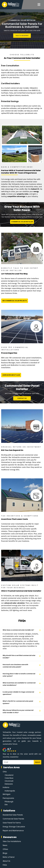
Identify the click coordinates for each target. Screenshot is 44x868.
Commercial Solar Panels (13, 819)
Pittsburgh (9, 802)
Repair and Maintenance (13, 831)
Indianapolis (10, 791)
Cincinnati (9, 781)
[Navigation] (39, 5)
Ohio (5, 772)
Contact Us (22, 398)
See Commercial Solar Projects (15, 301)
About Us (6, 861)
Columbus (9, 778)
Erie (6, 805)
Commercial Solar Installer (22, 222)
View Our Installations (12, 841)
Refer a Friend (9, 857)
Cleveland (9, 775)
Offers (5, 849)
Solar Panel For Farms (12, 823)
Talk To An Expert (22, 36)
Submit (37, 762)
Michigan (7, 794)
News (5, 845)
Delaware (9, 784)
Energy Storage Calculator (14, 827)
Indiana (6, 787)
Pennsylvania (8, 798)
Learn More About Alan (11, 375)
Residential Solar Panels (13, 815)
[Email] (18, 762)
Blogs (5, 853)
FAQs (5, 865)
